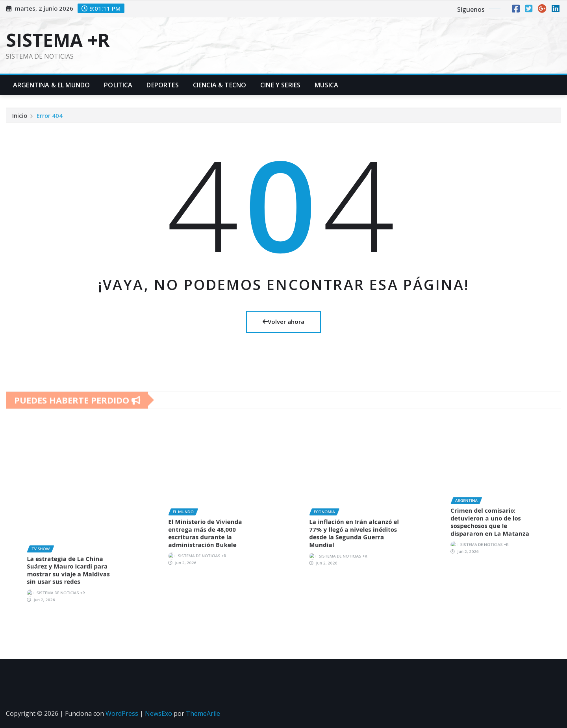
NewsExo (158, 713)
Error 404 (50, 120)
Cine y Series (280, 85)
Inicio (20, 120)
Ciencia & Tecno (220, 85)
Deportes (162, 85)
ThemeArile (203, 713)
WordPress (122, 713)
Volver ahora (283, 322)
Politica (118, 85)
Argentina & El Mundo (51, 85)
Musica (326, 85)
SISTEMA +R (58, 40)
